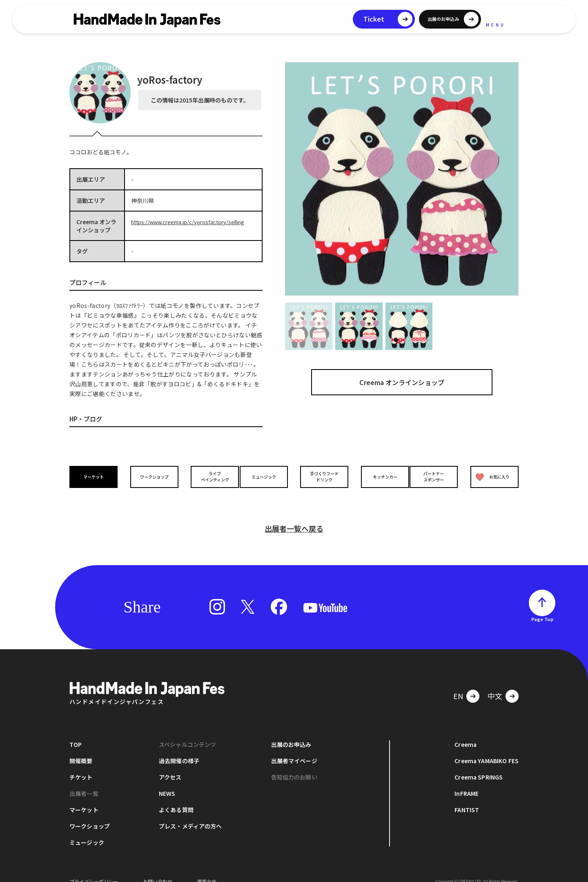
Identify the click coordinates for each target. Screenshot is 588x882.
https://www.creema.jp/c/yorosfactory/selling (193, 222)
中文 (495, 684)
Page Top (542, 607)
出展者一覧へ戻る (294, 517)
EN (458, 684)
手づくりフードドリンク (322, 477)
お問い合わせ (158, 870)
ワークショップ (152, 477)
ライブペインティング (209, 477)
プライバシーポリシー (94, 870)
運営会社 (207, 870)
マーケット (96, 477)
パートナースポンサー (436, 477)
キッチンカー (379, 477)
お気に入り (491, 477)
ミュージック (266, 477)
